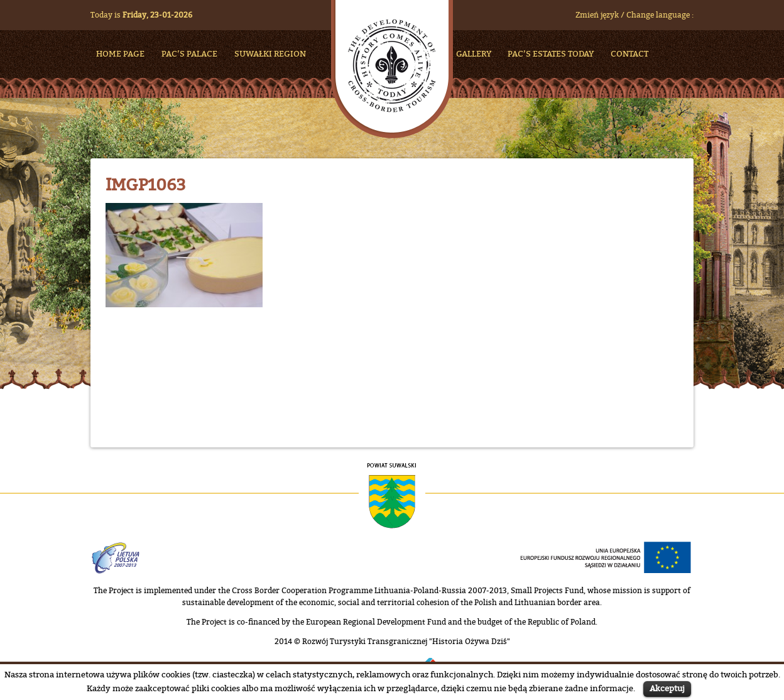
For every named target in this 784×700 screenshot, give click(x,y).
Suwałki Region (270, 53)
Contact (629, 53)
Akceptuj (667, 688)
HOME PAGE (120, 53)
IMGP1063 (145, 184)
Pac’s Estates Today (551, 53)
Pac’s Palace (189, 53)
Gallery (474, 53)
